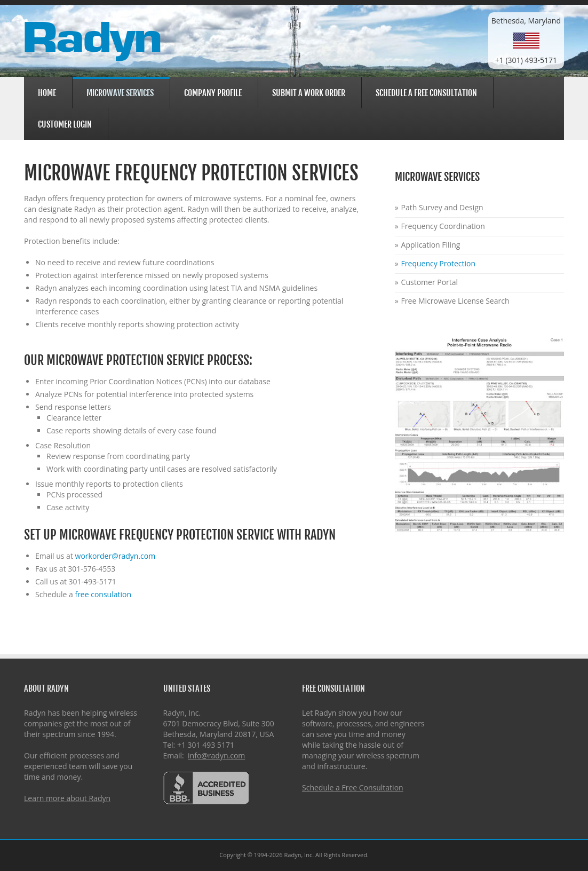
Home (47, 93)
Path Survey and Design (442, 207)
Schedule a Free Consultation (426, 93)
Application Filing (431, 245)
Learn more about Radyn (67, 798)
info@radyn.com (216, 755)
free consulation (103, 594)
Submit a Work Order (309, 93)
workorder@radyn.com (116, 556)
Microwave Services (118, 93)
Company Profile (211, 92)
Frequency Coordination (443, 226)
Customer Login (63, 123)
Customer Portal (430, 282)
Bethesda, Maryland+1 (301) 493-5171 (526, 40)
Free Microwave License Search (455, 301)
